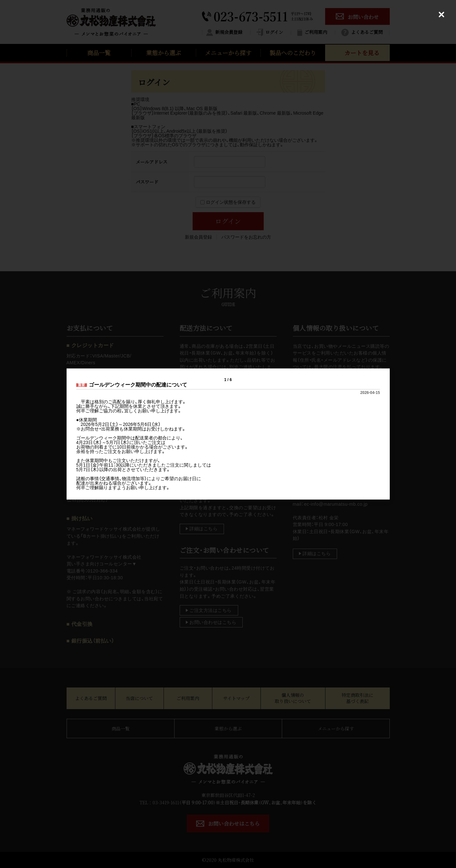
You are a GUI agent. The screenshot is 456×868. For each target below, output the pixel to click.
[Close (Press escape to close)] (441, 15)
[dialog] (228, 434)
